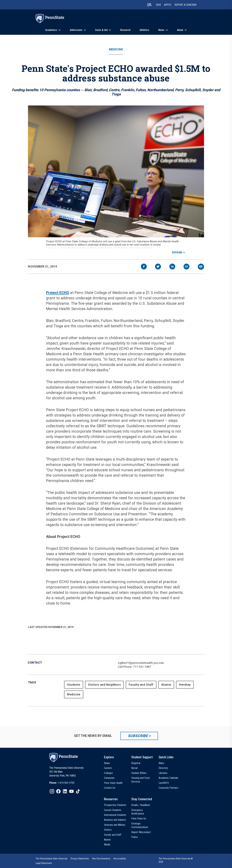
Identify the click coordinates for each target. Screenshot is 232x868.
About (180, 30)
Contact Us (110, 788)
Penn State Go (139, 819)
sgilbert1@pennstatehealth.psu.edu (141, 663)
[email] (186, 267)
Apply (168, 5)
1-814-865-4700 (66, 783)
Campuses (109, 778)
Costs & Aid (101, 30)
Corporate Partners (168, 788)
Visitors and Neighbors (104, 685)
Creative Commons (142, 248)
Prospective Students (115, 805)
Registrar (136, 763)
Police (135, 837)
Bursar (135, 768)
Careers (108, 768)
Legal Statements (44, 863)
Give (158, 5)
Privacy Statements (80, 859)
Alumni (166, 685)
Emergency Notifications (138, 812)
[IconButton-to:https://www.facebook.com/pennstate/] (58, 791)
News (161, 30)
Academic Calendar (168, 778)
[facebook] (144, 267)
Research (125, 30)
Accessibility (120, 859)
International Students (115, 815)
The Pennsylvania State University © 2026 (176, 860)
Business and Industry (115, 820)
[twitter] (158, 267)
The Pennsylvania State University (51, 859)
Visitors (108, 830)
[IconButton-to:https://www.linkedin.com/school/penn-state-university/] (65, 791)
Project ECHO (58, 293)
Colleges (108, 773)
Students (74, 685)
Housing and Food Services (140, 780)
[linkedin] (172, 267)
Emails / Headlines (141, 805)
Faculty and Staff (141, 685)
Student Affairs (139, 773)
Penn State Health (113, 783)
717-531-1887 (142, 667)
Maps (161, 763)
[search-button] (149, 5)
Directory (163, 768)
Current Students (113, 810)
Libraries (163, 773)
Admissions (76, 30)
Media (107, 845)
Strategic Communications (140, 825)
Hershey (185, 685)
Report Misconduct (141, 832)
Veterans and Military (115, 825)
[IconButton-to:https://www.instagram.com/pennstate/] (52, 791)
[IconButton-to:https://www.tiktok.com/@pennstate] (78, 791)
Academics (51, 30)
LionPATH (164, 783)
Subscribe (138, 736)
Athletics (144, 30)
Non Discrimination (101, 859)
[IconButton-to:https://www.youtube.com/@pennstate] (71, 791)
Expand (177, 252)
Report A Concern (185, 5)
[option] (62, 783)
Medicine (116, 49)
